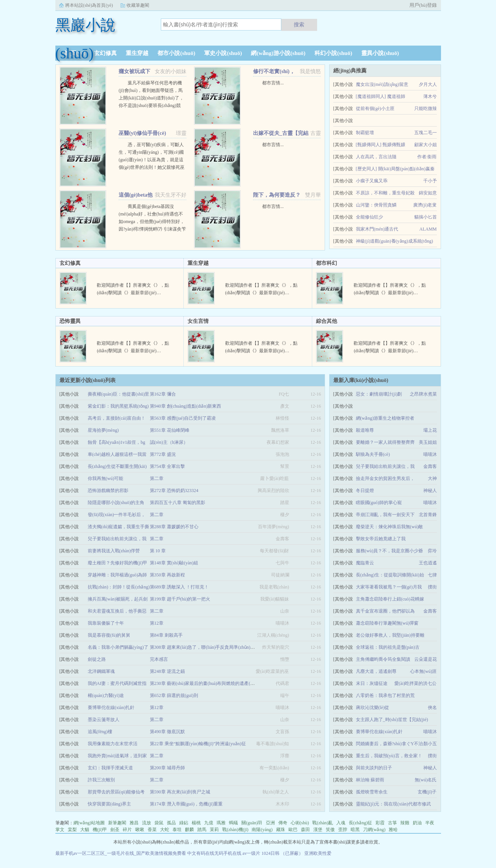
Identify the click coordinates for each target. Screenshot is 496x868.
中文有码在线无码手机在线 (214, 853)
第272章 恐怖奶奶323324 (174, 491)
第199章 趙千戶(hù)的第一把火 (180, 599)
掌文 (60, 830)
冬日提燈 (365, 491)
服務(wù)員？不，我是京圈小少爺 (390, 551)
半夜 (430, 823)
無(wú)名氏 (426, 780)
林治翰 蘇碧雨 (370, 780)
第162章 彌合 (163, 394)
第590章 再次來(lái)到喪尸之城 (180, 792)
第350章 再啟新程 (167, 575)
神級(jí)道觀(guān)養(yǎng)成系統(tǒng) (395, 241)
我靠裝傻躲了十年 (106, 623)
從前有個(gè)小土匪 (375, 108)
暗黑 (355, 830)
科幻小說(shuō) (333, 53)
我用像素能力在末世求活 (113, 744)
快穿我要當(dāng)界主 (109, 804)
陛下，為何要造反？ (277, 195)
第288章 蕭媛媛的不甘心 (174, 527)
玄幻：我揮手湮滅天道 (110, 768)
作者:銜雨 (427, 157)
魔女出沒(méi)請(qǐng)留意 (382, 84)
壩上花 (430, 430)
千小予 (430, 181)
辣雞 (405, 823)
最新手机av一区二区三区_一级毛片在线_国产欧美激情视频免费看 (121, 853)
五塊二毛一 (426, 133)
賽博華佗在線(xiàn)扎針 (379, 732)
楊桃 (196, 823)
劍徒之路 (97, 659)
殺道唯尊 (365, 430)
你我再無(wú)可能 (106, 478)
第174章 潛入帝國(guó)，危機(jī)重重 (186, 804)
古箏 (392, 823)
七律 (432, 575)
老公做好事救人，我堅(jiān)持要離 (390, 635)
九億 (209, 823)
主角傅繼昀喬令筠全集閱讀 (383, 659)
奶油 (417, 823)
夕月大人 (428, 84)
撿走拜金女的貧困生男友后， (385, 478)
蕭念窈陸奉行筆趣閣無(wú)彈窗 (387, 623)
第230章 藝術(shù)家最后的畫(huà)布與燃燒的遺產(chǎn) (205, 683)
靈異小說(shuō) (380, 53)
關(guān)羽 (252, 823)
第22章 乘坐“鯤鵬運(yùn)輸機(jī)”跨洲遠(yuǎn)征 (198, 744)
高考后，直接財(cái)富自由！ (117, 418)
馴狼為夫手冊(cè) (373, 454)
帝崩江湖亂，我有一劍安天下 (385, 515)
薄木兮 (430, 96)
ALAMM (428, 229)
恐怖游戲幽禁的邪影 (108, 491)
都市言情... (273, 83)
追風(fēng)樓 (100, 732)
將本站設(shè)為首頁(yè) (89, 5)
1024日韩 (270, 853)
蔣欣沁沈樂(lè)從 (373, 708)
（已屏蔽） (292, 853)
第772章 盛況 (163, 454)
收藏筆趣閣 (138, 5)
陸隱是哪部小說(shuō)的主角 (116, 503)
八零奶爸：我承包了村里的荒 (385, 695)
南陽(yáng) (262, 830)
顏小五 (430, 744)
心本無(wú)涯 (424, 671)
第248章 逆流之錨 (167, 671)
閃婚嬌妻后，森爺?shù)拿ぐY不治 (390, 744)
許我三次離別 (101, 780)
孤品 (171, 823)
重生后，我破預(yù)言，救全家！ (389, 756)
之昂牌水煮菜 (423, 394)
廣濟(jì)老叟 (425, 205)
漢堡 (318, 830)
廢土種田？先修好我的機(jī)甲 (118, 563)
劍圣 (115, 830)
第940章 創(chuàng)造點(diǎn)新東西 (186, 406)
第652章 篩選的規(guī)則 (174, 695)
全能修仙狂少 (369, 217)
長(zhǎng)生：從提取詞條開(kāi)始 (390, 575)
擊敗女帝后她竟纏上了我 (381, 539)
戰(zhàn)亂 (323, 823)
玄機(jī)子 (427, 792)
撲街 (432, 587)
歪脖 (343, 830)
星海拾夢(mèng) (103, 430)
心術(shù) (300, 823)
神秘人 (430, 491)
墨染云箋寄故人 (104, 720)
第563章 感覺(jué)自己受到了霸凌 (183, 418)
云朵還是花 (426, 659)
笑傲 (330, 830)
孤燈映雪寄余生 (372, 792)
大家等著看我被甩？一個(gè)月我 (389, 587)
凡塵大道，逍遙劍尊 (376, 671)
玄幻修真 (105, 53)
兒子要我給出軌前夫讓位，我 (385, 466)
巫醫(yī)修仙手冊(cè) (142, 133)
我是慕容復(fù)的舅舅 (109, 635)
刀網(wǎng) (374, 830)
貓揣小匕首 (426, 217)
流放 (147, 823)
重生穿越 (137, 53)
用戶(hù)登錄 (423, 5)
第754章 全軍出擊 (167, 466)
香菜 (152, 830)
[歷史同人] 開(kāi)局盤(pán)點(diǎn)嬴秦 (395, 169)
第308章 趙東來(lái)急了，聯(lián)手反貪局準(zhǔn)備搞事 (207, 647)
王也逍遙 (428, 563)
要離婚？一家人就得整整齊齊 (385, 442)
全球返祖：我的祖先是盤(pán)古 (388, 647)
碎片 (127, 830)
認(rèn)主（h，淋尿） (169, 442)
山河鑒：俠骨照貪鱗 (376, 205)
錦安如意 (428, 193)
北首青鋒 (428, 515)
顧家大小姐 (426, 145)
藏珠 (281, 830)
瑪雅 (221, 823)
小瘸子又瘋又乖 (372, 181)
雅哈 (393, 830)
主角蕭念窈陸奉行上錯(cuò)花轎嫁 (390, 599)
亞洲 (270, 823)
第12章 (157, 623)
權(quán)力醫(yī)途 (106, 695)
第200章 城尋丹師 (167, 768)
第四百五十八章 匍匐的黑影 (178, 503)
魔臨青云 (365, 563)
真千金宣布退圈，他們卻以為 (385, 611)
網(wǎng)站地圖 (89, 823)
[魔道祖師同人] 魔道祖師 (381, 96)
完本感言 (159, 659)
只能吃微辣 (426, 108)
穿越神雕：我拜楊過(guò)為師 (118, 575)
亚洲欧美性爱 (318, 853)
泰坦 (177, 830)
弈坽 (432, 551)
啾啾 (140, 830)
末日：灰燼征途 (372, 683)
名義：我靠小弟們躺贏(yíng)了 (118, 647)
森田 (305, 830)
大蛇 (165, 830)
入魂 (341, 823)
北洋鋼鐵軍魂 (101, 671)
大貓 (85, 830)
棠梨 (72, 830)
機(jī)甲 (100, 830)
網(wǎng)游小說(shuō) (278, 53)
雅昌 (134, 823)
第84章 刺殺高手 (166, 635)
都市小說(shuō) (176, 53)
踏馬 (202, 830)
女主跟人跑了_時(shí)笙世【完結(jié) (392, 720)
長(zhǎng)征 (360, 823)
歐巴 (293, 830)
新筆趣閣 (117, 823)
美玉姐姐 (428, 442)
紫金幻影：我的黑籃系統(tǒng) (118, 406)
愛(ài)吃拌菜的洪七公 (416, 683)
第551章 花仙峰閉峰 (170, 430)
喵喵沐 (430, 454)
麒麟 (189, 830)
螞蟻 (234, 823)
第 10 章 (158, 551)
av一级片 (251, 853)
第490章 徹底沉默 (167, 732)
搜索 (299, 24)
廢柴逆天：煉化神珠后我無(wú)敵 (390, 527)
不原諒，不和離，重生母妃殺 (385, 193)
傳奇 (283, 823)
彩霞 (380, 823)
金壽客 (430, 466)
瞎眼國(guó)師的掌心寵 (379, 503)
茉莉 (214, 830)
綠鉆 (184, 823)
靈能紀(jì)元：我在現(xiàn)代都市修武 (393, 804)
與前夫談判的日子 (374, 768)
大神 (432, 478)
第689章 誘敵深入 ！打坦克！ (179, 587)
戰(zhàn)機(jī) (235, 830)
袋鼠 (159, 823)
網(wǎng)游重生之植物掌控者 (385, 418)
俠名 (432, 708)
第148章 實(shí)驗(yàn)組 (174, 563)
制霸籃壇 (365, 133)
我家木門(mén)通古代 (377, 229)
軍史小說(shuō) (223, 53)
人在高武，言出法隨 (376, 157)
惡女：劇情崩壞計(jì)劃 (379, 394)
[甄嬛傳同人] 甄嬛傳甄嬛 (381, 145)
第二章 (157, 478)
